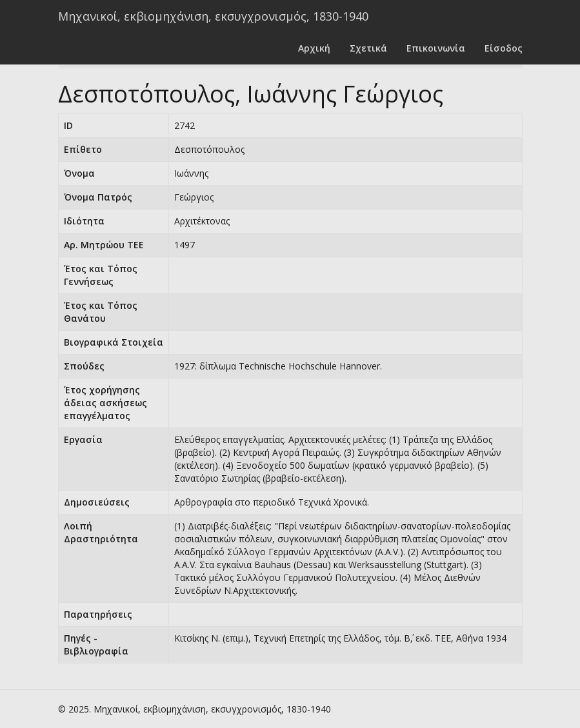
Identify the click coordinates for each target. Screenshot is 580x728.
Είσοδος (504, 48)
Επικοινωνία (436, 48)
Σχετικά (368, 48)
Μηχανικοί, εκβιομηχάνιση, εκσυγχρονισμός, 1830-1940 (213, 16)
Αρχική (314, 48)
